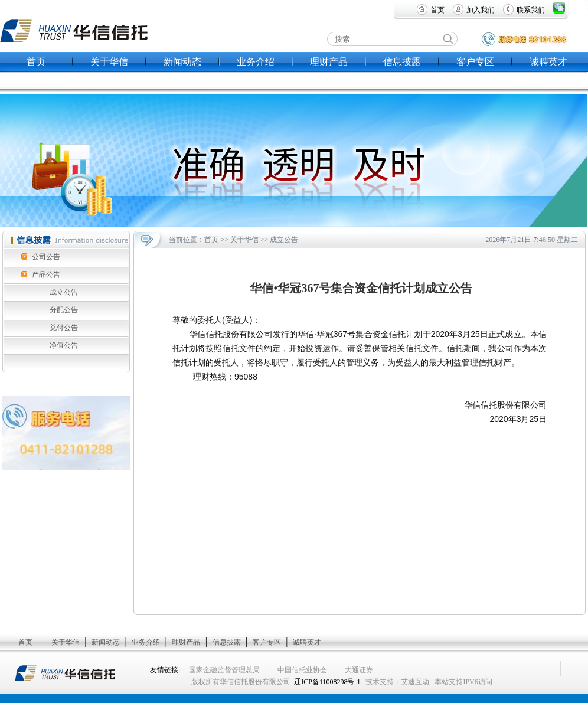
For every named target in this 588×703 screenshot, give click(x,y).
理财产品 (329, 62)
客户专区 (475, 62)
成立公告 (64, 292)
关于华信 (109, 62)
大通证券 (359, 670)
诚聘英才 (548, 62)
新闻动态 (182, 62)
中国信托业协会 (302, 670)
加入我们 (481, 10)
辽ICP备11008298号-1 (327, 682)
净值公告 (64, 345)
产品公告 (46, 274)
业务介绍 (256, 62)
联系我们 (531, 10)
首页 (437, 10)
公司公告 (46, 257)
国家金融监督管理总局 (224, 670)
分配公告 (64, 310)
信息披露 (402, 62)
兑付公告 (64, 328)
